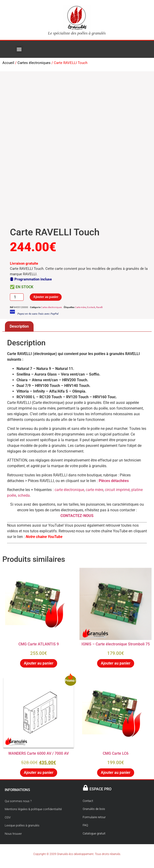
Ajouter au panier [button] (39, 663)
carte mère (94, 490)
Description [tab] (19, 326)
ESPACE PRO (101, 789)
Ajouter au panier (46, 297)
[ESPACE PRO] (86, 788)
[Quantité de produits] (17, 297)
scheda (24, 495)
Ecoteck (91, 307)
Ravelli (99, 307)
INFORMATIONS (17, 790)
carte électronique (69, 490)
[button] (19, 49)
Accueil (8, 63)
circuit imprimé (117, 490)
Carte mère (80, 307)
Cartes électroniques (34, 63)
